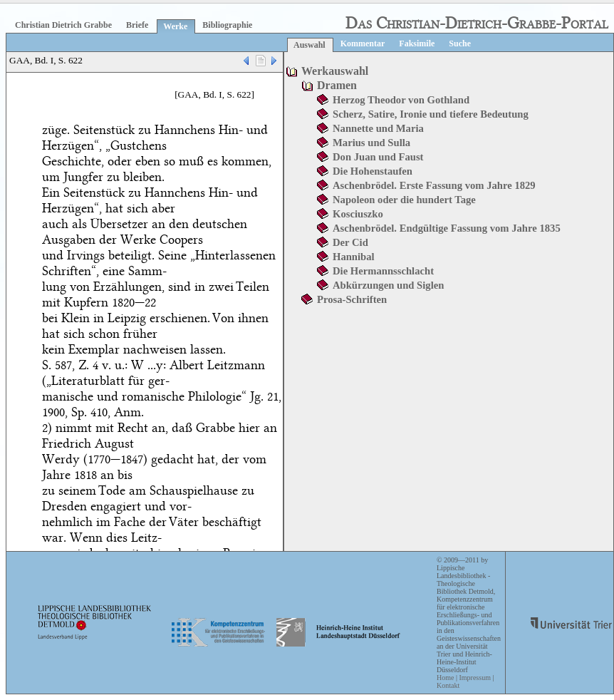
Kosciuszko (358, 214)
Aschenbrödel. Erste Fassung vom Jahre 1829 (434, 185)
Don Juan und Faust (378, 157)
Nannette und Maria (378, 128)
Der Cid (350, 242)
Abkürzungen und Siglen (388, 285)
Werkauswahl (335, 71)
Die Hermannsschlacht (383, 271)
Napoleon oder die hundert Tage (404, 200)
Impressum (474, 678)
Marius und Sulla (371, 143)
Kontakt (448, 685)
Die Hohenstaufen (373, 171)
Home (445, 678)
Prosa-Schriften (352, 299)
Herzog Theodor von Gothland (401, 100)
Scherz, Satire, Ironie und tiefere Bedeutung (431, 114)
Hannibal (354, 257)
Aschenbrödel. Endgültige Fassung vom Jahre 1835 (447, 228)
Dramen (337, 85)
